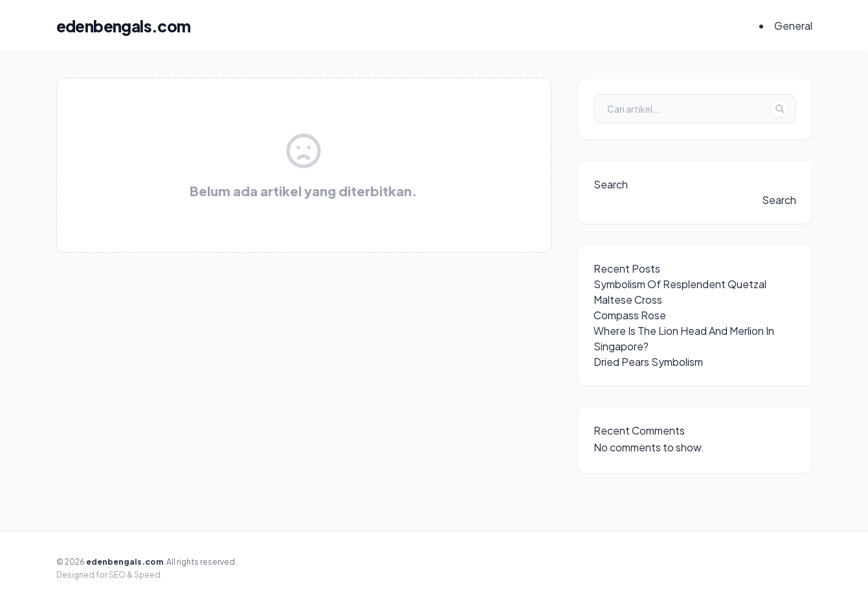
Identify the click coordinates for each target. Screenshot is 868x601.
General (793, 26)
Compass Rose (630, 315)
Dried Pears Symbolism (648, 362)
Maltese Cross (628, 300)
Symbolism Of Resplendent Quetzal (680, 284)
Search (611, 184)
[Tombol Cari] (780, 109)
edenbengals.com (124, 26)
